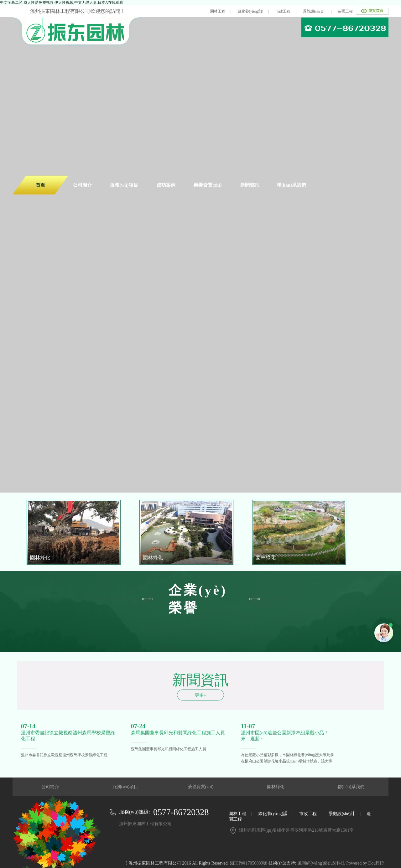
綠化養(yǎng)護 (250, 11)
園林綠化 (276, 787)
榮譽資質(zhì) (200, 787)
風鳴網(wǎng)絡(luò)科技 (321, 863)
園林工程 (218, 11)
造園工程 (345, 11)
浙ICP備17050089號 (249, 863)
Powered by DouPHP (365, 863)
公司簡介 (50, 787)
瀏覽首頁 (376, 11)
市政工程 (283, 11)
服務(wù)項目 (125, 787)
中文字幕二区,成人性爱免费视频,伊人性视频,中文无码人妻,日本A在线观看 (62, 3)
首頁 (40, 185)
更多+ (200, 695)
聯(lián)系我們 (351, 787)
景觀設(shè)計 (314, 11)
